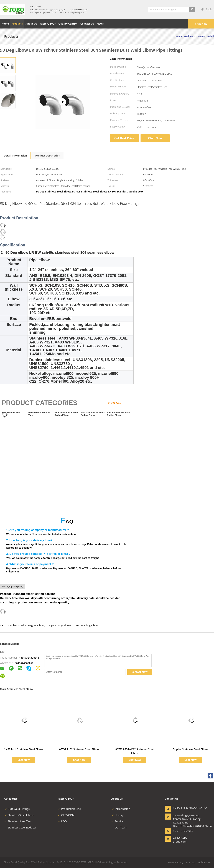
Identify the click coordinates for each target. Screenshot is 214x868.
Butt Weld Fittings (17, 809)
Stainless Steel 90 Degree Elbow (26, 625)
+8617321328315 (29, 658)
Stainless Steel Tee (17, 821)
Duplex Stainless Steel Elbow (190, 749)
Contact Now (139, 672)
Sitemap (190, 862)
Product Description (48, 156)
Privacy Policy (175, 862)
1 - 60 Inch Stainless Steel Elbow (24, 749)
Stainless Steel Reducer (20, 827)
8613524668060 (24, 663)
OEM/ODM (66, 815)
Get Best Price (124, 138)
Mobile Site (204, 862)
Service (117, 821)
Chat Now (201, 24)
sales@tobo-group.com (181, 840)
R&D (62, 821)
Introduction (121, 809)
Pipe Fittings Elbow (60, 625)
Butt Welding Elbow (87, 625)
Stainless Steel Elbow (19, 815)
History (117, 815)
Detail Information (15, 156)
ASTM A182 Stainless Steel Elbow (79, 749)
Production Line (69, 809)
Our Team (119, 827)
